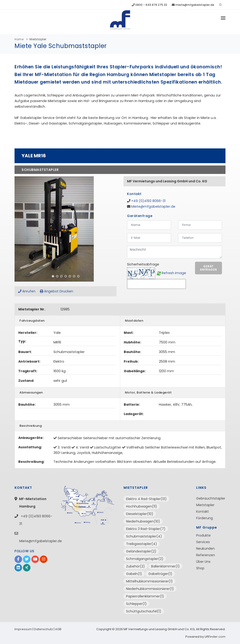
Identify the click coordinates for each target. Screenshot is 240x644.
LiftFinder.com (215, 637)
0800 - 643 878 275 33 (149, 5)
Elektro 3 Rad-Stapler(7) (146, 529)
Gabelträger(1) (160, 574)
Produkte (203, 535)
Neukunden (205, 548)
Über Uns (203, 562)
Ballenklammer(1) (165, 566)
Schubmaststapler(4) (144, 536)
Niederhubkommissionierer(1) (150, 589)
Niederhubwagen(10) (143, 521)
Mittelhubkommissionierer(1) (149, 581)
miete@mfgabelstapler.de (193, 5)
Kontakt (202, 512)
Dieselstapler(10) (140, 514)
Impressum (23, 629)
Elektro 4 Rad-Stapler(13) (146, 499)
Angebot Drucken (56, 291)
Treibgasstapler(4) (142, 544)
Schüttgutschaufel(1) (144, 611)
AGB (58, 629)
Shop (200, 568)
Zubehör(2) (135, 566)
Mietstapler (38, 39)
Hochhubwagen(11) (142, 506)
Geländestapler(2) (141, 551)
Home (19, 39)
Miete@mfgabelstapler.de (153, 206)
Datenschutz (43, 629)
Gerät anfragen (208, 268)
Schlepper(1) (136, 604)
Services (203, 542)
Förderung (204, 518)
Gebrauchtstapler (211, 498)
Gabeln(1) (134, 574)
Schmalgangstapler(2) (145, 559)
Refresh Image (174, 273)
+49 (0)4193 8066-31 (148, 201)
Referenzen (206, 555)
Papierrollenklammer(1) (145, 596)
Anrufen (27, 291)
